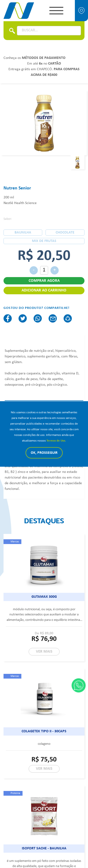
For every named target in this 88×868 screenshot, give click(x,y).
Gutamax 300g (44, 597)
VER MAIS (44, 652)
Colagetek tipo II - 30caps (44, 731)
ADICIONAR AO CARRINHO (44, 290)
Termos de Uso (56, 441)
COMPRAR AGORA (44, 281)
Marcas (15, 542)
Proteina (15, 793)
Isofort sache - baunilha (44, 848)
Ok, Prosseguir (44, 453)
